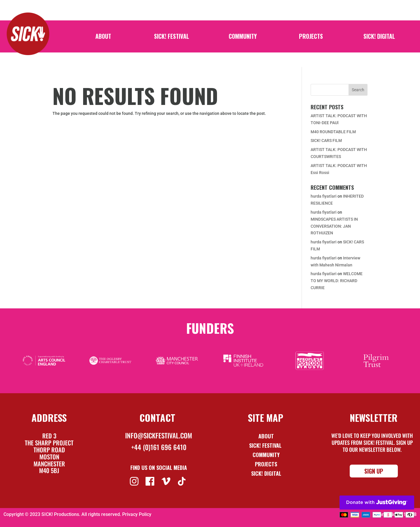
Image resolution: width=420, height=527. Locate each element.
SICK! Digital (379, 37)
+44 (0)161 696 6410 (159, 447)
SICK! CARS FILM (326, 140)
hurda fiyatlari (324, 196)
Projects (311, 37)
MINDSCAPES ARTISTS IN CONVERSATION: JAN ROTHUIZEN (334, 226)
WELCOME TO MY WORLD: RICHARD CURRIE (337, 281)
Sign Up (374, 471)
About (103, 37)
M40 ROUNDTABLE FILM (333, 132)
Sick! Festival (266, 445)
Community (243, 37)
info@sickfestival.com (159, 435)
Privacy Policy (137, 514)
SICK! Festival (171, 37)
